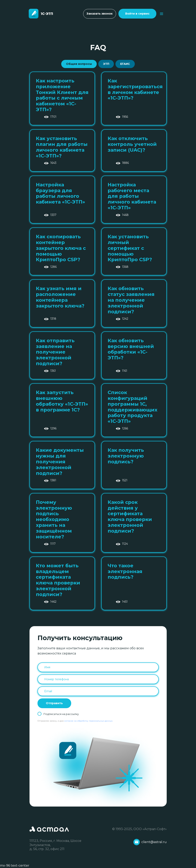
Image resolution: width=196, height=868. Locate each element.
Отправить (54, 703)
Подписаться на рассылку (61, 714)
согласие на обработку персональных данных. (89, 721)
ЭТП (106, 64)
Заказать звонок (100, 14)
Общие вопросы (79, 64)
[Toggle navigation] (162, 14)
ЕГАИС (125, 64)
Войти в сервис (137, 14)
